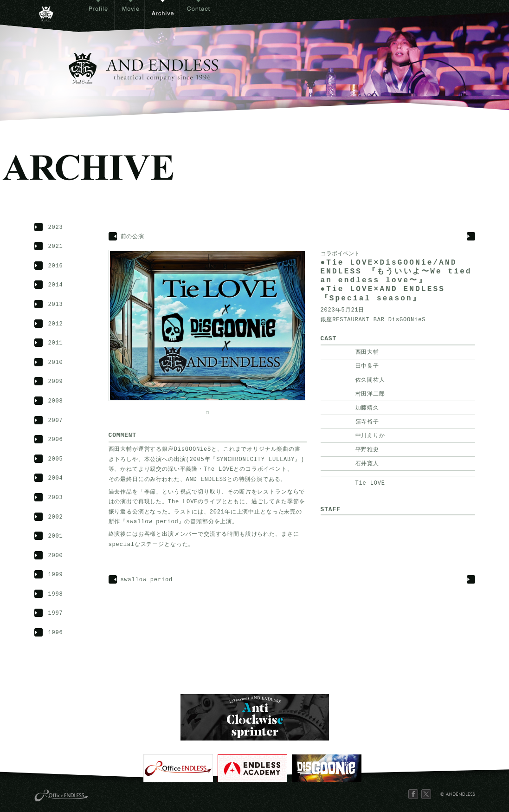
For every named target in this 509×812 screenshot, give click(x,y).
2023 (56, 228)
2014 (56, 285)
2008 (56, 401)
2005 (56, 459)
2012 (56, 324)
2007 (56, 421)
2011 (56, 343)
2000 (56, 556)
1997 (56, 614)
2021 (56, 247)
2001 (56, 536)
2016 (56, 266)
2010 (56, 363)
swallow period (147, 580)
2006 (56, 440)
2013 (56, 305)
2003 (56, 498)
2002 (56, 517)
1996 (56, 633)
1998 (56, 594)
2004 (56, 478)
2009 (56, 382)
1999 (56, 575)
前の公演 (132, 237)
